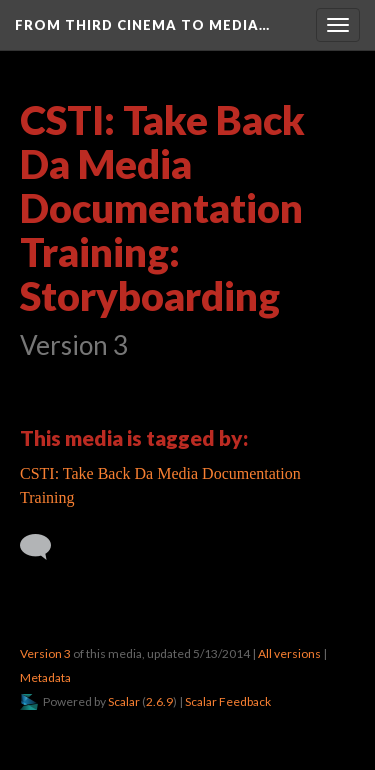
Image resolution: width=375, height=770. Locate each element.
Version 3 (45, 653)
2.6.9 (159, 701)
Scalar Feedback (228, 701)
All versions (289, 653)
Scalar (124, 701)
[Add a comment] (44, 547)
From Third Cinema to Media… (142, 25)
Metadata (45, 677)
